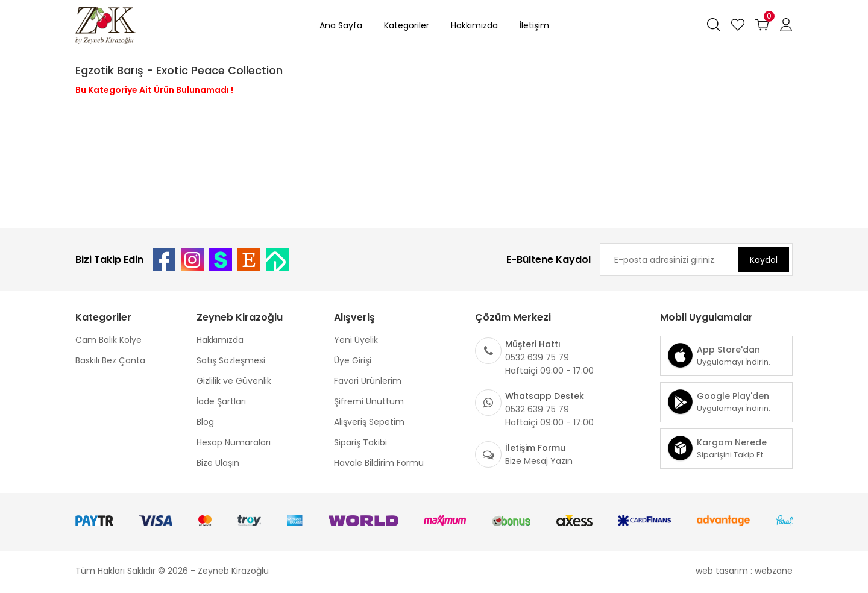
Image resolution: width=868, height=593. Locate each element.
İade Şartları (221, 401)
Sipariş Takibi (360, 442)
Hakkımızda (474, 25)
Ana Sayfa (341, 25)
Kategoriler (407, 25)
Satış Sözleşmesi (231, 360)
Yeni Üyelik (356, 340)
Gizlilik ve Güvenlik (234, 381)
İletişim (534, 25)
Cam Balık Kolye (108, 340)
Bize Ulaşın (218, 463)
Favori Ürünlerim (368, 381)
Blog (205, 422)
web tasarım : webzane (744, 571)
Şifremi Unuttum (369, 401)
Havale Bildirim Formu (379, 463)
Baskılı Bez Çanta (110, 360)
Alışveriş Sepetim (369, 422)
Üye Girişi (353, 360)
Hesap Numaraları (234, 442)
